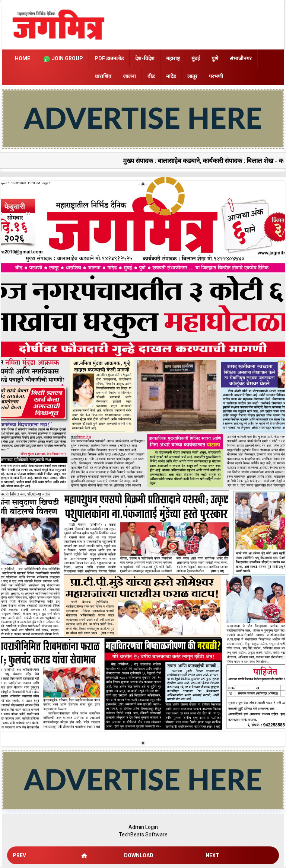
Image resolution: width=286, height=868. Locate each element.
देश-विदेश (145, 58)
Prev (19, 855)
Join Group (62, 59)
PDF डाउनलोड (109, 58)
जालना (129, 76)
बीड (151, 76)
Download (139, 855)
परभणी (216, 76)
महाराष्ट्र (173, 58)
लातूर (192, 76)
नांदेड (171, 76)
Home (23, 58)
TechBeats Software (143, 835)
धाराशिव (103, 76)
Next (212, 855)
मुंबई (196, 58)
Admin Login (143, 827)
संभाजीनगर (241, 58)
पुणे (215, 58)
